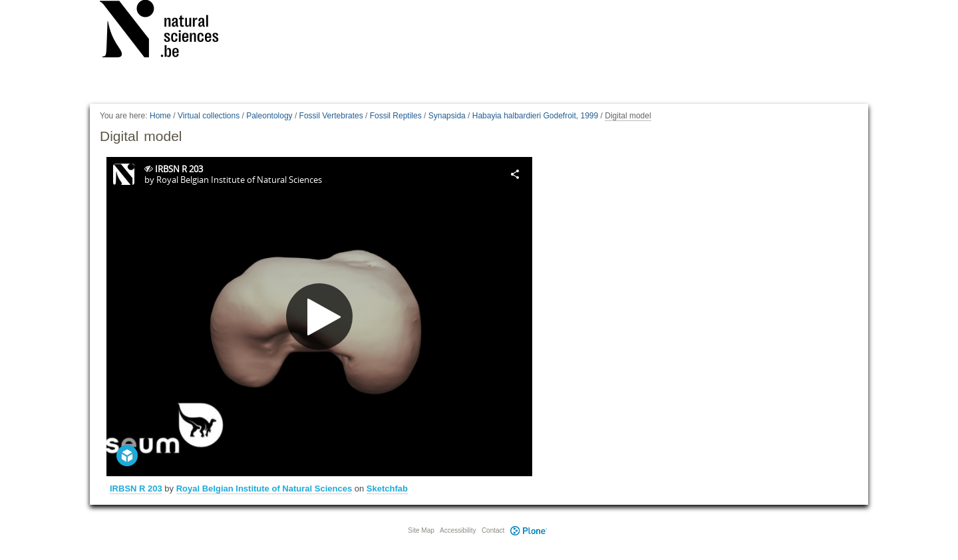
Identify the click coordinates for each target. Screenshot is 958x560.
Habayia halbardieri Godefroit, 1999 (535, 116)
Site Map (421, 530)
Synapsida (447, 116)
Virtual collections (209, 116)
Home (160, 116)
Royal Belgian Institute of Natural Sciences (264, 489)
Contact (493, 530)
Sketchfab (387, 489)
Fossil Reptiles (396, 116)
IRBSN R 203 (136, 489)
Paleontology (269, 116)
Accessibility (458, 530)
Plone (528, 530)
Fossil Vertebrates (331, 116)
